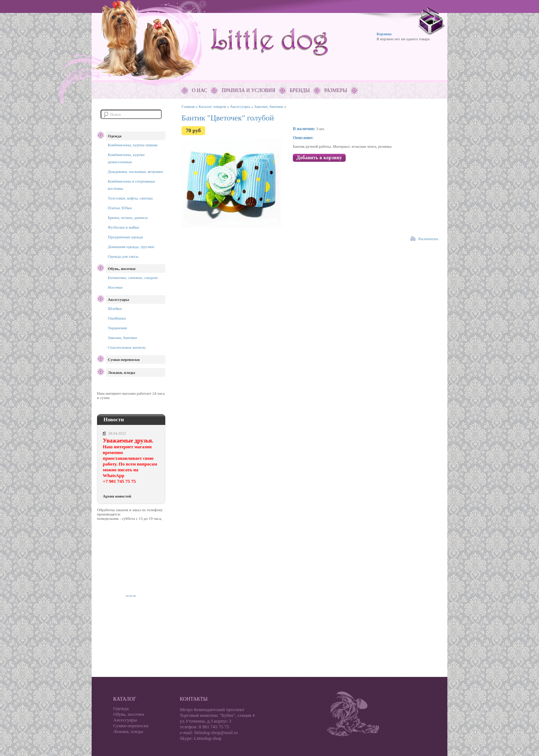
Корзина (384, 34)
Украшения (117, 328)
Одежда (115, 136)
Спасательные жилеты (127, 347)
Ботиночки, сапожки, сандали (133, 278)
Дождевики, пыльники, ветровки (135, 171)
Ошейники (117, 318)
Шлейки (115, 308)
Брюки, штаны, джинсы (128, 217)
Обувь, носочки (122, 269)
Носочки (115, 287)
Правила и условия (248, 90)
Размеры (336, 90)
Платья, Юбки (120, 208)
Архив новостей (117, 496)
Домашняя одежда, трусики (131, 247)
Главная (188, 106)
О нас (199, 90)
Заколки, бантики (122, 338)
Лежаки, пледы (121, 372)
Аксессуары (118, 299)
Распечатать (428, 239)
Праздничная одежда (125, 237)
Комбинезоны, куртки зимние (133, 145)
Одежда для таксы (123, 256)
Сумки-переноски (124, 359)
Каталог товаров (212, 106)
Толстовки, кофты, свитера (130, 198)
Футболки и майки (123, 227)
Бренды (300, 90)
